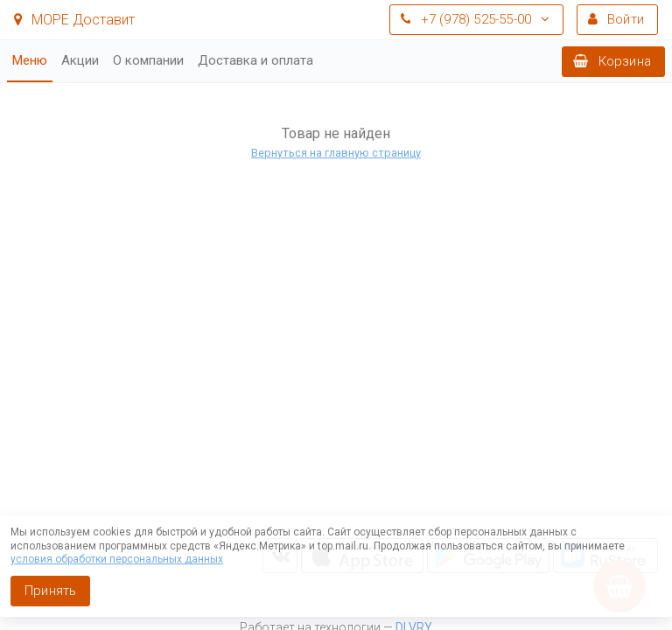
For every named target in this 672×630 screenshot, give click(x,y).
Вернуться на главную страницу (336, 153)
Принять (50, 591)
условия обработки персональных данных (117, 559)
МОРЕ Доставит (74, 20)
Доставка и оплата (255, 60)
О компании (148, 60)
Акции (80, 60)
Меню (30, 60)
